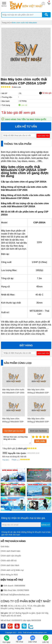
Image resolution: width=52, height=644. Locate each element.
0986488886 (20, 586)
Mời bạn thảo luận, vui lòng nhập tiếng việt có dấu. (17, 440)
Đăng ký (46, 525)
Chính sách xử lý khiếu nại (12, 570)
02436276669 (23, 590)
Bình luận (16, 87)
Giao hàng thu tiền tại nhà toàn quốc (26, 119)
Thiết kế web (27, 633)
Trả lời (5, 460)
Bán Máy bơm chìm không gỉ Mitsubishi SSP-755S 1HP (38, 393)
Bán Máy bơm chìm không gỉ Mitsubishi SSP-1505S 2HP (38, 422)
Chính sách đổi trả (9, 561)
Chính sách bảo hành (10, 565)
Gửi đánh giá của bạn (14, 431)
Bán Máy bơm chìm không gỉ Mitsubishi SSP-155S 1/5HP (13, 422)
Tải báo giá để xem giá (18, 113)
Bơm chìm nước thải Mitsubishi (24, 23)
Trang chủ (6, 23)
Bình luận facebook (39, 431)
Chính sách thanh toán (10, 551)
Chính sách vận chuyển (11, 556)
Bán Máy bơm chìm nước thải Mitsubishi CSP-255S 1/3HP (13, 393)
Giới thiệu (5, 546)
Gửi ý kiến (40, 441)
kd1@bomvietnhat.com (19, 595)
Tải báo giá (45, 93)
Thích (13, 460)
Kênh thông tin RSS (9, 575)
